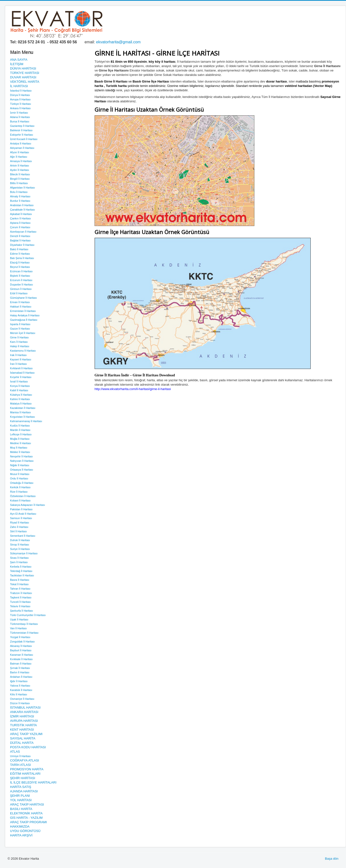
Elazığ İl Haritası (20, 262)
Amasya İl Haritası (21, 161)
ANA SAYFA (19, 60)
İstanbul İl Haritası (21, 91)
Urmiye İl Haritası (20, 756)
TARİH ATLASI (20, 765)
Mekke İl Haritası (20, 452)
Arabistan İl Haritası (22, 205)
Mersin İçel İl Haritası (23, 333)
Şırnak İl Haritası (20, 668)
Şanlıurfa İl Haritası (22, 611)
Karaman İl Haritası (22, 655)
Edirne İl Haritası (20, 254)
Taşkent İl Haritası (21, 597)
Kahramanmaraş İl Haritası (26, 421)
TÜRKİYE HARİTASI (25, 73)
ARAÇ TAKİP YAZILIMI (26, 734)
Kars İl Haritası (19, 342)
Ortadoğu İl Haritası (22, 483)
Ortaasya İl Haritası (22, 470)
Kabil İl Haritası (19, 390)
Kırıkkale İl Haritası (21, 659)
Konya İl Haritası (20, 386)
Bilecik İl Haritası (20, 174)
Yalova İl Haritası (20, 686)
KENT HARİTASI (22, 730)
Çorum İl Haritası (20, 227)
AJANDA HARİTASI (24, 791)
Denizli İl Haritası (20, 236)
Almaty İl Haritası (20, 196)
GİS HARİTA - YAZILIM (26, 818)
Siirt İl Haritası (18, 531)
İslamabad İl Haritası (22, 373)
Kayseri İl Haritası (21, 359)
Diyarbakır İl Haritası (22, 245)
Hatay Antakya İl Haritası (25, 315)
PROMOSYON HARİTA (27, 769)
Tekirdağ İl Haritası (21, 571)
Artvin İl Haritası (20, 166)
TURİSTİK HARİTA (24, 725)
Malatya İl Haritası (21, 404)
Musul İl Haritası (20, 474)
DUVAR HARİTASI (23, 77)
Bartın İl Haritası (20, 672)
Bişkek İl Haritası (20, 276)
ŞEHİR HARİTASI (23, 778)
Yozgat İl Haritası (20, 637)
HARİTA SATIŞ (21, 787)
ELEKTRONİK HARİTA (26, 813)
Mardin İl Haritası (20, 430)
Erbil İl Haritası (19, 293)
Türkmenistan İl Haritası (24, 633)
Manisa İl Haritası (20, 412)
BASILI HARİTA (21, 809)
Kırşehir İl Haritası (21, 377)
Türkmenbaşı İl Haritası (24, 624)
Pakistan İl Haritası (21, 509)
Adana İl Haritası (20, 117)
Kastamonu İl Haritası (23, 351)
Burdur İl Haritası (20, 201)
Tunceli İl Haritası (20, 602)
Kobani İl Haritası (20, 500)
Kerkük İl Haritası (20, 487)
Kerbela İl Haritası (21, 567)
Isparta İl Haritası (20, 324)
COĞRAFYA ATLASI (25, 760)
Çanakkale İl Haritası (23, 210)
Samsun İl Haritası (21, 518)
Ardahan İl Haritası (21, 677)
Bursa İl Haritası (20, 121)
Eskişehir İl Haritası (22, 135)
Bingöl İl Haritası (20, 179)
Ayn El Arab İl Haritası (23, 514)
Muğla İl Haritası (20, 439)
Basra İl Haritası (20, 580)
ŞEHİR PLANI (20, 796)
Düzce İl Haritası (20, 703)
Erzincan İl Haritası (21, 271)
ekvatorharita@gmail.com (118, 42)
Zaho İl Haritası (19, 527)
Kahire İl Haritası (20, 399)
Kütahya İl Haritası (21, 395)
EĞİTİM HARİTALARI (25, 774)
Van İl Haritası (18, 628)
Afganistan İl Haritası (23, 188)
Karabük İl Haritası (21, 690)
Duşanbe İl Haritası (22, 285)
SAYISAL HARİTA (23, 738)
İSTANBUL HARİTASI (25, 707)
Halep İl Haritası (20, 346)
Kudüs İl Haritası (20, 426)
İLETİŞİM (17, 64)
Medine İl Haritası (21, 443)
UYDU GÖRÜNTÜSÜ (25, 831)
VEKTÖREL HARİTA (25, 82)
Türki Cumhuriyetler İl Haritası (28, 615)
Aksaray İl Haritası (21, 646)
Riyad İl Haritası (20, 523)
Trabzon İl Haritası (21, 593)
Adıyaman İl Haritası (22, 148)
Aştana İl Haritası (20, 223)
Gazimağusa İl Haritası (24, 320)
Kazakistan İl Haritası (23, 408)
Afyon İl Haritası (20, 152)
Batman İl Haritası (21, 664)
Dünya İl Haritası (20, 95)
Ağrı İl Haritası (19, 157)
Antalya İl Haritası (21, 143)
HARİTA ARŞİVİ (21, 835)
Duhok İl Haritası (20, 540)
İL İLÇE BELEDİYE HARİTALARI (33, 782)
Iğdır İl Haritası (19, 681)
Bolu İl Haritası (19, 192)
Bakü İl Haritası (19, 249)
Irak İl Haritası (18, 355)
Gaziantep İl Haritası (22, 126)
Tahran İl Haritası (20, 589)
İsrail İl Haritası (19, 381)
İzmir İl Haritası (19, 113)
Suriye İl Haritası (20, 549)
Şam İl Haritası (19, 562)
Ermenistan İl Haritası (23, 311)
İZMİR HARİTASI (22, 716)
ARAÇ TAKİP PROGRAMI (28, 822)
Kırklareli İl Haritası (21, 368)
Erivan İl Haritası (20, 302)
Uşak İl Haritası (19, 619)
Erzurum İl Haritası (21, 280)
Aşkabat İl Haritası (21, 214)
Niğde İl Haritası (20, 465)
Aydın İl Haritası (19, 170)
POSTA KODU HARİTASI (28, 747)
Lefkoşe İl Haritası (21, 434)
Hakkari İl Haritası (21, 307)
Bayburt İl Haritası (21, 650)
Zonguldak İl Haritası (22, 642)
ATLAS (15, 752)
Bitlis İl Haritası (19, 183)
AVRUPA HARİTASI (24, 721)
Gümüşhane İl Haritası (23, 298)
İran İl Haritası (18, 364)
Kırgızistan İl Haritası (22, 417)
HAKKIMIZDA (20, 826)
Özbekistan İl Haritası (23, 496)
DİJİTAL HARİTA (22, 743)
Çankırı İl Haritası (20, 218)
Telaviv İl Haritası (20, 606)
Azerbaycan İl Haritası (23, 232)
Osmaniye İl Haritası (22, 699)
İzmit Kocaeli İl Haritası (24, 139)
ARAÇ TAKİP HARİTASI (27, 804)
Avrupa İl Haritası (20, 99)
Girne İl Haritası (19, 337)
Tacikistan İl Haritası (22, 575)
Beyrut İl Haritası (20, 267)
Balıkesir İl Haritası (21, 130)
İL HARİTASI (19, 86)
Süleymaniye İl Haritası (24, 553)
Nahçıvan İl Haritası (22, 461)
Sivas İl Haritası (19, 558)
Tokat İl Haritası (19, 584)
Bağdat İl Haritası (20, 240)
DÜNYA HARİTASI (23, 68)
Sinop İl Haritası (20, 545)
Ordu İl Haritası (19, 478)
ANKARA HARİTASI (24, 712)
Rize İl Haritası (19, 492)
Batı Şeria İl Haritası (22, 258)
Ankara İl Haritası (20, 108)
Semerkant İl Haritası (23, 536)
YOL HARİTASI (21, 800)
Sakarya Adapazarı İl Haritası (27, 505)
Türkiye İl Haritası (21, 104)
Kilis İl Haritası (19, 694)
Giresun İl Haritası (21, 289)
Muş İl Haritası (19, 448)
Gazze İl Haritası (20, 329)
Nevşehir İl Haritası (21, 456)
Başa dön (332, 859)
